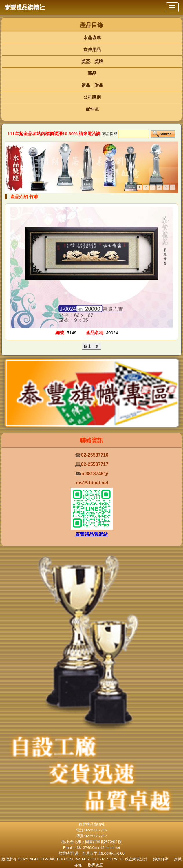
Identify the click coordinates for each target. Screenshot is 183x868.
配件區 (92, 109)
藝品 (92, 73)
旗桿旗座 (95, 865)
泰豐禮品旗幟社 (25, 7)
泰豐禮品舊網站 (91, 534)
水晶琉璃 (92, 38)
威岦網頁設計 (136, 859)
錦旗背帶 (161, 859)
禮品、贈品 (92, 85)
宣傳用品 (92, 49)
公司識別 (92, 97)
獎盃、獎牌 (92, 61)
